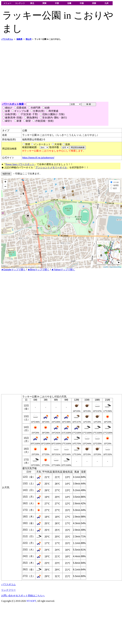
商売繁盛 (52, 111)
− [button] (5, 187)
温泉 (68, 144)
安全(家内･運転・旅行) (53, 118)
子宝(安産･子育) (28, 114)
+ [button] (5, 182)
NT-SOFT (31, 601)
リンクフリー (8, 590)
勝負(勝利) (31, 118)
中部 (57, 3)
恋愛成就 (20, 108)
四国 (94, 3)
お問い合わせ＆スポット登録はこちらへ (23, 596)
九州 (106, 3)
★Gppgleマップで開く (13, 270)
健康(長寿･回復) (12, 118)
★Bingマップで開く (39, 270)
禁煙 (28, 144)
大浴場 (58, 144)
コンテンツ (20, 3)
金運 (6, 111)
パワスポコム (8, 584)
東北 (32, 3)
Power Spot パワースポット (20, 164)
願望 (27, 121)
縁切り (7, 121)
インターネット (42, 144)
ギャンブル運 (20, 111)
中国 (82, 3)
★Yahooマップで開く (63, 270)
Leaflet (106, 267)
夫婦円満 (34, 108)
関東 (45, 3)
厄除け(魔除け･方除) (52, 114)
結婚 (46, 108)
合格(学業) (9, 114)
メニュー (7, 3)
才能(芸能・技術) (43, 121)
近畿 (69, 3)
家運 (18, 121)
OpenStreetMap (115, 267)
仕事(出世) (38, 111)
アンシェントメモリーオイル (51, 167)
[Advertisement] (28, 71)
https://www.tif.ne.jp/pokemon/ (38, 158)
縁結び (7, 108)
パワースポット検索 (13, 104)
